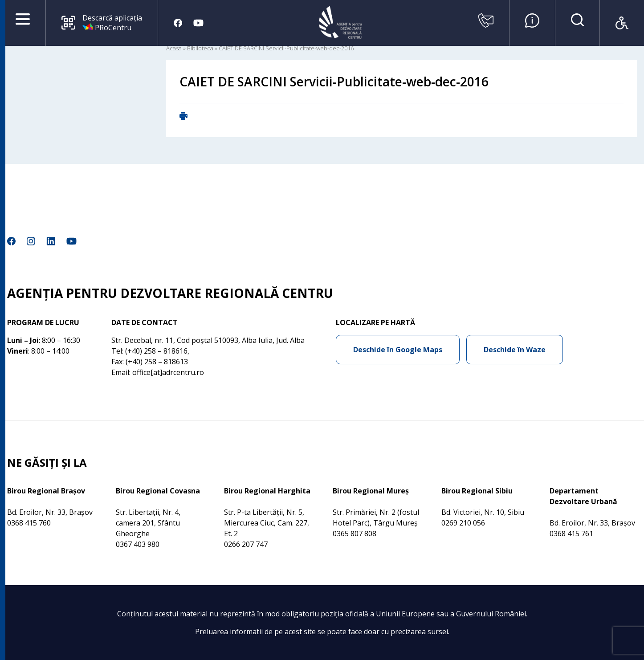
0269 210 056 (463, 523)
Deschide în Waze (515, 350)
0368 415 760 (29, 523)
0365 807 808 (355, 534)
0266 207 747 (246, 544)
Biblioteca (200, 48)
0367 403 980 (138, 544)
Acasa (174, 48)
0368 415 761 (571, 534)
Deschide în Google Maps (398, 350)
